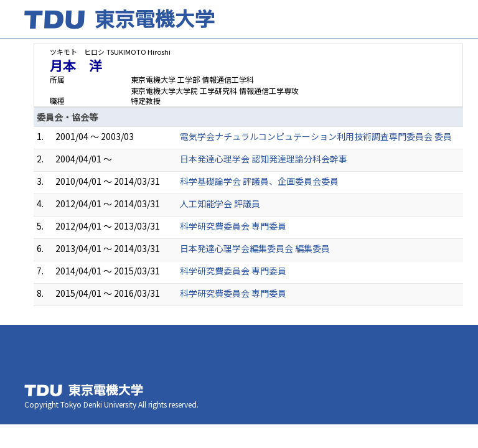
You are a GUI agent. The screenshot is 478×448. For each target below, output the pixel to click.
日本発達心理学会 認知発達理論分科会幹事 (264, 159)
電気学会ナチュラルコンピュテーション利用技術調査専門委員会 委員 (316, 136)
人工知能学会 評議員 (220, 203)
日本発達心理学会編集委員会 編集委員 (255, 248)
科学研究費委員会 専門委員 (233, 226)
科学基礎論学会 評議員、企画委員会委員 (259, 181)
